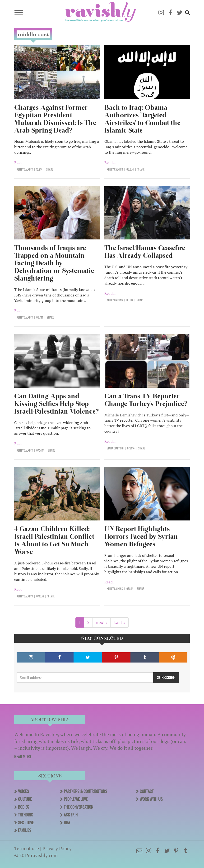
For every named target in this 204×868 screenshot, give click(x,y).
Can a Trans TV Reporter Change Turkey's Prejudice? (146, 400)
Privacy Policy (57, 848)
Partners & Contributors (86, 791)
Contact (147, 791)
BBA (67, 823)
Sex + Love (26, 823)
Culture (25, 799)
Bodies (24, 807)
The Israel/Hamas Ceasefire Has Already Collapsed (145, 252)
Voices (23, 791)
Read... (20, 162)
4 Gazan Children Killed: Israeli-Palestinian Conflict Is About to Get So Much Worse (54, 540)
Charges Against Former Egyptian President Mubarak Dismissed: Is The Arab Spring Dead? (55, 119)
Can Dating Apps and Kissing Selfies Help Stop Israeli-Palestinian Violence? (57, 404)
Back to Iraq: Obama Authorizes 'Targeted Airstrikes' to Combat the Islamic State (142, 119)
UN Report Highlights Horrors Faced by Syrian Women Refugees (141, 537)
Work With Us (151, 799)
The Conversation (79, 807)
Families (25, 830)
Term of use (27, 848)
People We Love (76, 799)
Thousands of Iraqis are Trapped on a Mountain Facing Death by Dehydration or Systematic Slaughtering (54, 263)
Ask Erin (71, 815)
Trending (25, 815)
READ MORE (23, 757)
